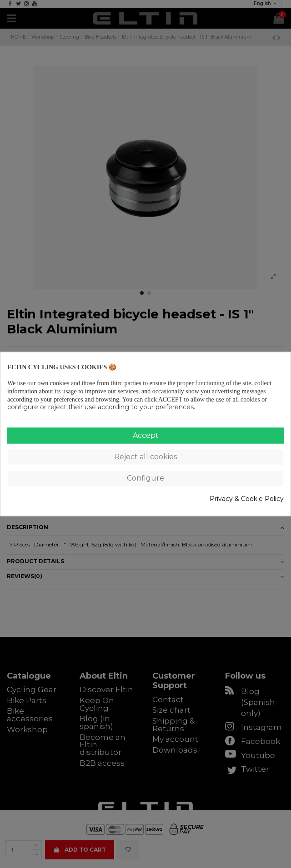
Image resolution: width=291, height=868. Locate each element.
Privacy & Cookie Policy (247, 498)
